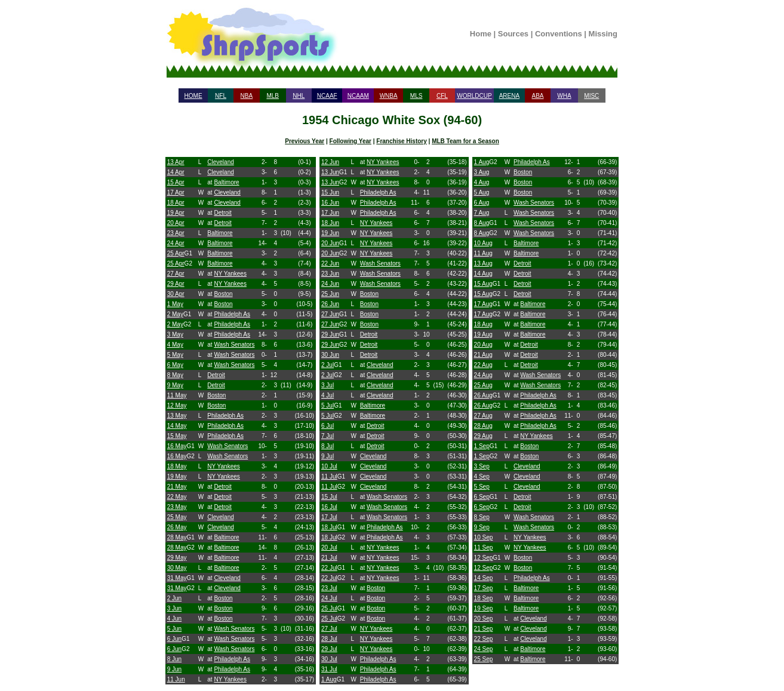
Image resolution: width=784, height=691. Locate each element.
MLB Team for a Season (465, 141)
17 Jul (329, 517)
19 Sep (484, 608)
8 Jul (328, 446)
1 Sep (482, 446)
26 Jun (330, 304)
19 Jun (330, 233)
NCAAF (327, 96)
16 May (177, 446)
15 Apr (176, 182)
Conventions (559, 34)
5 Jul (328, 405)
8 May (175, 375)
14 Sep (484, 578)
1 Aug (329, 679)
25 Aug (483, 385)
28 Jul (329, 639)
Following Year (351, 141)
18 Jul (329, 527)
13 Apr (176, 162)
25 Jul (329, 608)
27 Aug (483, 416)
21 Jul (329, 558)
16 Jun (330, 203)
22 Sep (484, 639)
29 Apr (176, 284)
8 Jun (174, 659)
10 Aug (483, 243)
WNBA (389, 96)
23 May (177, 507)
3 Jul (328, 385)
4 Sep (482, 476)
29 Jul (329, 649)
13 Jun (330, 172)
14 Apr (176, 172)
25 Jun (330, 294)
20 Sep (484, 618)
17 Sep (484, 588)
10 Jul (329, 466)
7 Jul (328, 436)
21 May (177, 487)
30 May (177, 568)
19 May (177, 476)
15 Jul (329, 497)
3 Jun (174, 608)
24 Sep (484, 649)
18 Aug (483, 324)
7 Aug (482, 213)
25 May (177, 517)
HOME (193, 96)
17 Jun (330, 213)
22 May (177, 497)
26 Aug (483, 395)
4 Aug (482, 182)
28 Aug (483, 426)
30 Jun (330, 355)
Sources (513, 34)
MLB (273, 96)
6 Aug (482, 203)
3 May (175, 334)
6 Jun (174, 639)
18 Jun (330, 223)
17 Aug (483, 304)
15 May (177, 436)
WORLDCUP (474, 96)
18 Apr (176, 203)
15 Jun (330, 192)
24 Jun (330, 284)
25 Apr (176, 253)
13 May (177, 416)
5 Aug (482, 192)
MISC (591, 96)
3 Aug (482, 172)
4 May (175, 345)
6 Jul (328, 426)
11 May (177, 395)
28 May (177, 537)
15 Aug (483, 284)
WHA (564, 96)
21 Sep (484, 629)
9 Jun (174, 669)
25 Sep (484, 659)
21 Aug (483, 355)
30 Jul (329, 659)
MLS (416, 96)
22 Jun (330, 263)
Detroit (222, 213)
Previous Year (305, 141)
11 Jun (176, 679)
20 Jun (330, 243)
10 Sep (484, 537)
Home (481, 34)
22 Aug (483, 365)
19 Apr (176, 213)
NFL (221, 96)
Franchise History (401, 141)
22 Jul (329, 568)
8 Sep (482, 517)
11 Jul (329, 476)
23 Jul (329, 588)
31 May (177, 578)
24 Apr (176, 243)
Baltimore (226, 182)
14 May (177, 426)
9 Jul (328, 456)
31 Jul (329, 669)
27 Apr (176, 274)
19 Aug (483, 334)
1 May (175, 304)
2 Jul (328, 365)
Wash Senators (234, 345)
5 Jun (174, 629)
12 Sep (484, 558)
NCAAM (358, 96)
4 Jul (328, 395)
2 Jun (174, 598)
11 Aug (483, 253)
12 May (177, 405)
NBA (247, 96)
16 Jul (329, 507)
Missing (603, 34)
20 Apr (176, 223)
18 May (177, 466)
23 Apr (176, 233)
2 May (175, 314)
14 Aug (483, 274)
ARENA (509, 96)
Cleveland (220, 162)
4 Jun (174, 618)
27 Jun (330, 314)
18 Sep (484, 598)
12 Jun (330, 162)
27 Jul (329, 629)
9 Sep (482, 527)
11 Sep (484, 547)
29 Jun (330, 334)
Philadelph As (232, 314)
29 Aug (483, 436)
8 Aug (482, 223)
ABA (537, 96)
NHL (299, 96)
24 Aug (483, 375)
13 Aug (483, 263)
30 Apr (176, 294)
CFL (442, 96)
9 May (175, 385)
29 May (177, 558)
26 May (177, 527)
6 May (175, 365)
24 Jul (329, 598)
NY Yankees (230, 274)
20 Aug (483, 345)
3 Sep (482, 466)
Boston (223, 294)
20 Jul (329, 547)
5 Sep (482, 487)
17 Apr (176, 192)
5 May (175, 355)
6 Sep (482, 497)
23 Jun (330, 274)
